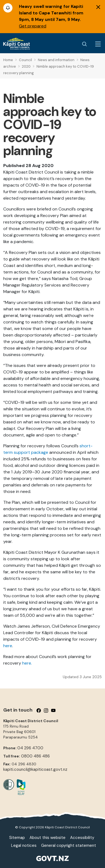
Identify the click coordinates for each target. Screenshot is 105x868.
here (8, 646)
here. (27, 663)
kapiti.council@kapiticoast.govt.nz (35, 769)
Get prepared (33, 26)
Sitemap (17, 838)
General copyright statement (69, 845)
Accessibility (82, 838)
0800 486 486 (35, 756)
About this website (47, 838)
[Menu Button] (98, 44)
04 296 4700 (30, 748)
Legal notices (24, 845)
